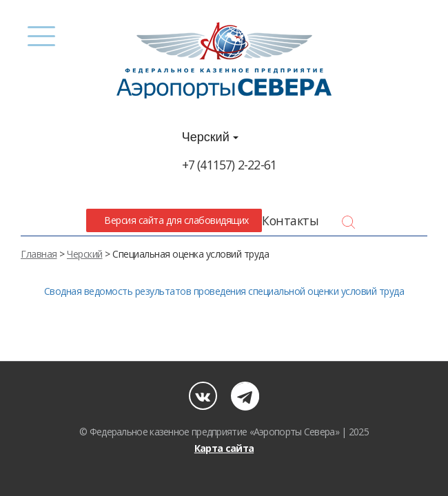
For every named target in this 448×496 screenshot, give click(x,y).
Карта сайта (224, 448)
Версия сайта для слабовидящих (174, 220)
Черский (210, 137)
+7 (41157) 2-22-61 (230, 165)
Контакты (290, 220)
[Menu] (42, 36)
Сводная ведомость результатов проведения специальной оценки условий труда (224, 291)
